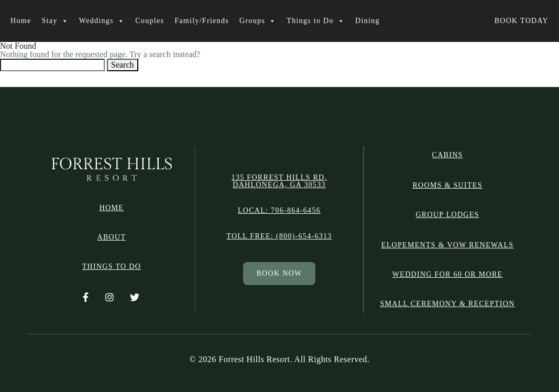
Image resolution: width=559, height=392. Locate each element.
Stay (55, 21)
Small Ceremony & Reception (448, 304)
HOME (112, 208)
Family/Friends (202, 21)
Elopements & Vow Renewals (447, 245)
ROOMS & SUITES (447, 185)
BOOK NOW (279, 273)
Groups (258, 21)
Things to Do (316, 21)
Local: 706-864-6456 (279, 211)
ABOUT (112, 237)
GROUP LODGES (447, 215)
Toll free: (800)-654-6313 (279, 236)
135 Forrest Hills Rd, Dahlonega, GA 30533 (279, 181)
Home (21, 21)
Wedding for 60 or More (448, 274)
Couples (150, 21)
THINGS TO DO (112, 267)
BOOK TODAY (522, 21)
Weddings (102, 21)
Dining (368, 21)
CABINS (448, 155)
